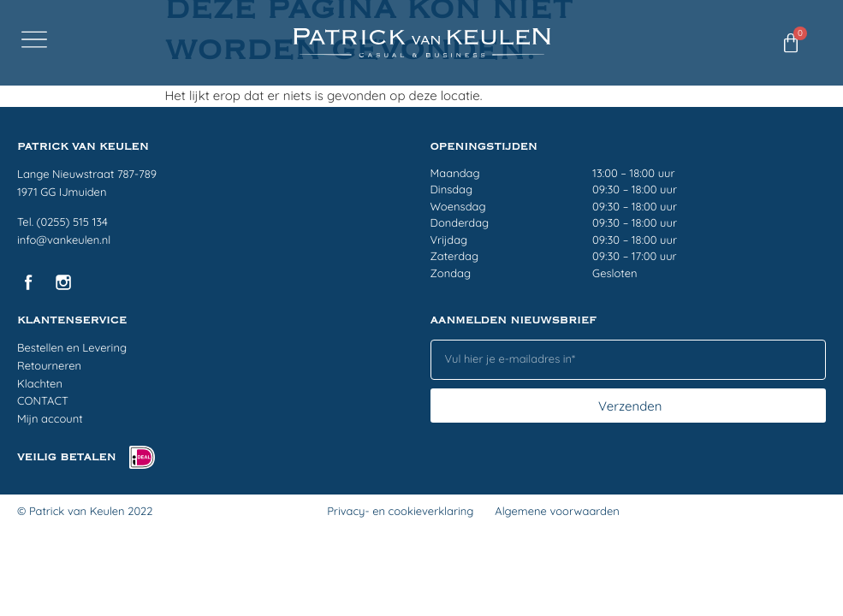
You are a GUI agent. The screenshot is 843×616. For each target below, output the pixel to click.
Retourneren (49, 366)
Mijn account (50, 419)
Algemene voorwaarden (557, 512)
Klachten (40, 384)
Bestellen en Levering (72, 348)
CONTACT (43, 401)
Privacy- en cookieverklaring (400, 512)
